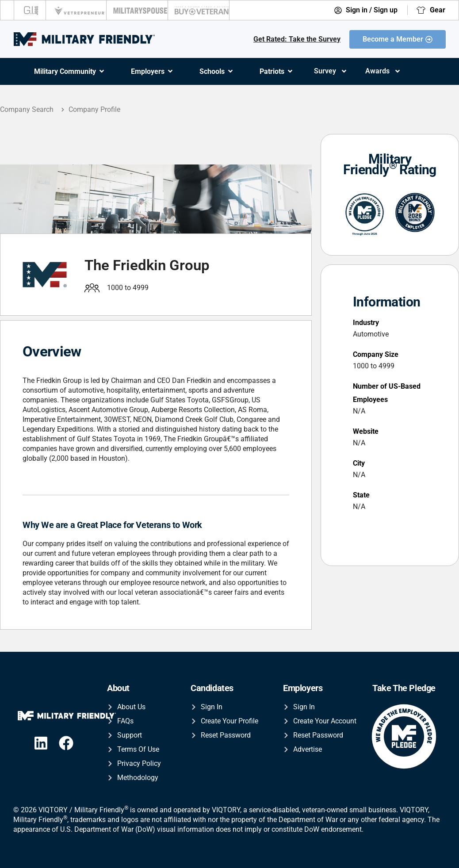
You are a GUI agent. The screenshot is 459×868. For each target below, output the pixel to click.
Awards (383, 71)
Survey (331, 71)
